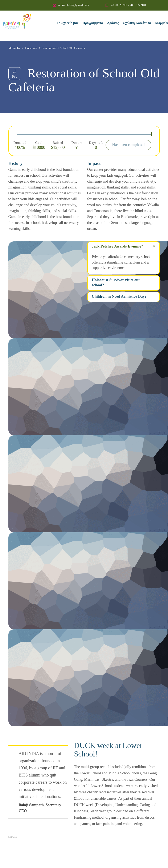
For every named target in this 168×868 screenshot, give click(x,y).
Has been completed (128, 145)
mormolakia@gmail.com (74, 5)
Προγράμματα (93, 23)
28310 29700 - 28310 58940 (128, 5)
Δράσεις (113, 23)
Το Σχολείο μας (68, 23)
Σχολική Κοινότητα (137, 23)
